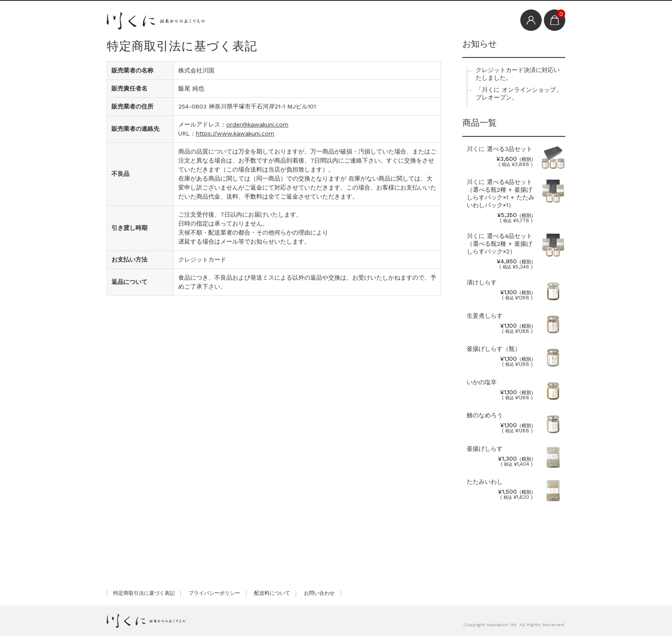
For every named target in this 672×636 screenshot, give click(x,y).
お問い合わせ (319, 593)
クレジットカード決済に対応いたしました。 (518, 74)
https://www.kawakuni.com (235, 133)
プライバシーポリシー (214, 593)
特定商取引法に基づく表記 (144, 593)
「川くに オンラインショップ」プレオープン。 (519, 93)
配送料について (272, 593)
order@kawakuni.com (257, 124)
